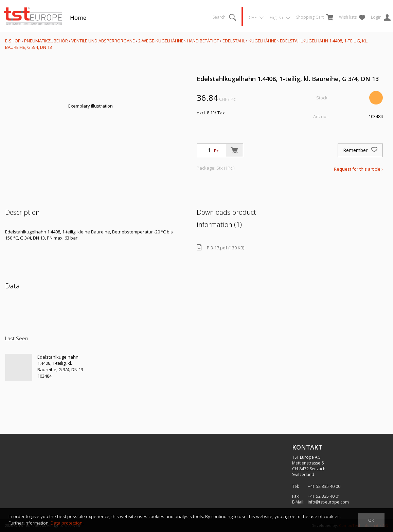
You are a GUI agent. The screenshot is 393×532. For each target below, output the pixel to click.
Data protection (67, 523)
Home (78, 17)
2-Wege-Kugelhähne (161, 41)
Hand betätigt (203, 41)
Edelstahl (234, 41)
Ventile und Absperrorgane (103, 41)
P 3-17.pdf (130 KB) (220, 248)
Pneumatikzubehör (47, 41)
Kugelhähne (263, 41)
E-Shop (13, 41)
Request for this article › (358, 169)
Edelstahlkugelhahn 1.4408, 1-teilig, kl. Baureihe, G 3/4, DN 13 (60, 363)
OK (371, 520)
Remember (360, 150)
